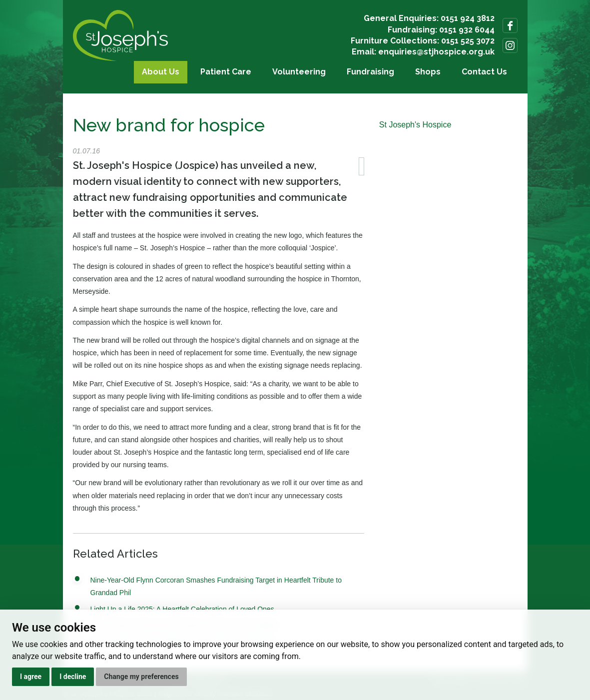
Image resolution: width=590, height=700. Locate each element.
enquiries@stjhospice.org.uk (436, 52)
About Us (161, 72)
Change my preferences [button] (141, 677)
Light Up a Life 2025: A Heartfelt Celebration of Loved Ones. (183, 609)
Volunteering (299, 72)
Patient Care (226, 72)
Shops (428, 72)
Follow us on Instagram (510, 45)
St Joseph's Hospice (415, 125)
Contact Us (484, 72)
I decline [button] (73, 677)
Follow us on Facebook (510, 25)
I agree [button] (31, 677)
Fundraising (370, 72)
